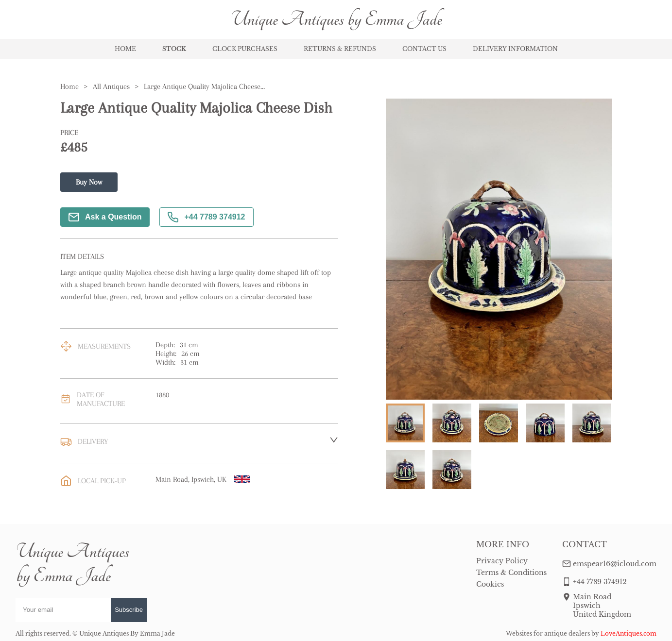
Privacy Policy (502, 561)
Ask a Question (105, 217)
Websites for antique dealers (548, 633)
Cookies (490, 584)
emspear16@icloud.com (615, 564)
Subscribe (129, 610)
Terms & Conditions (511, 573)
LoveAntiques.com (629, 633)
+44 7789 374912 (206, 217)
